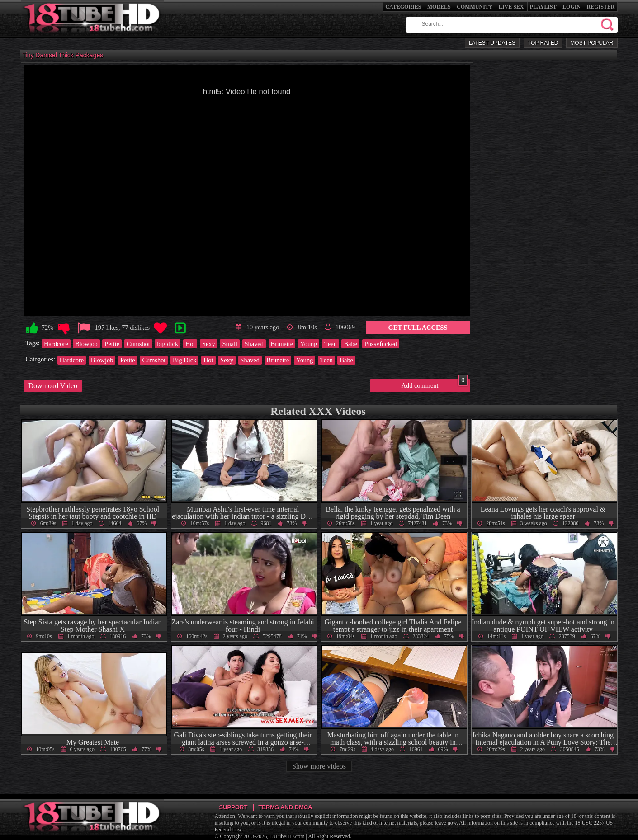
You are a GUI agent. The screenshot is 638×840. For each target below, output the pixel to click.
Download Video (53, 386)
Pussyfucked (381, 344)
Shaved (254, 344)
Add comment (435, 384)
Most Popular (592, 43)
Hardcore (56, 344)
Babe (350, 344)
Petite (112, 344)
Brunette (282, 344)
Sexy (209, 344)
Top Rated (543, 43)
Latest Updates (492, 43)
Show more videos (319, 766)
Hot (190, 344)
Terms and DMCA (285, 807)
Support (234, 807)
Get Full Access (418, 328)
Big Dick (184, 360)
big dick (168, 344)
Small (230, 344)
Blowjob (86, 344)
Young (309, 344)
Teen (331, 344)
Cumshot (138, 344)
